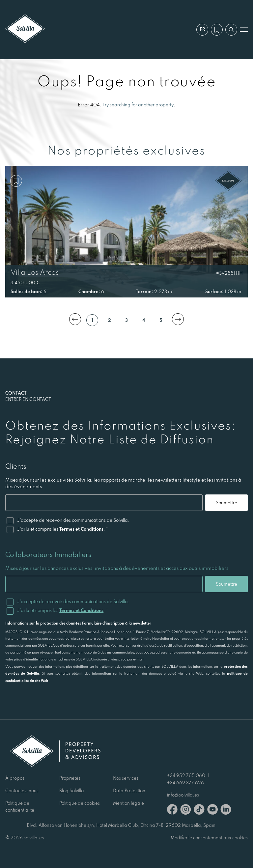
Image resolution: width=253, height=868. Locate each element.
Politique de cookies (80, 803)
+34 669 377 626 (185, 783)
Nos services (126, 778)
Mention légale (128, 803)
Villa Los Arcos (35, 272)
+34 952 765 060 (186, 775)
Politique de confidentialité (20, 807)
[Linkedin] (226, 811)
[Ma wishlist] (217, 30)
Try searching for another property (138, 105)
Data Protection (129, 791)
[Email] (104, 503)
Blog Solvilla (72, 791)
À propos (15, 778)
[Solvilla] (25, 29)
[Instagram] (186, 811)
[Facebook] (172, 811)
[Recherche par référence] (231, 30)
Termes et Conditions (81, 529)
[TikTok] (199, 811)
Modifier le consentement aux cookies (209, 838)
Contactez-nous (22, 791)
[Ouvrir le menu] (244, 30)
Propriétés (70, 778)
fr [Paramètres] (202, 29)
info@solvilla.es (183, 795)
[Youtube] (212, 811)
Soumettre (226, 503)
